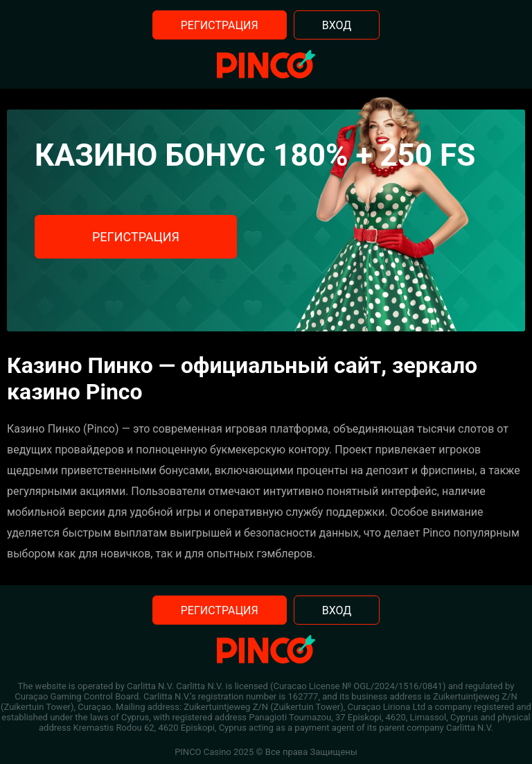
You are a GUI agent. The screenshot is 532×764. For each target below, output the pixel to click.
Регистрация (220, 25)
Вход (337, 25)
